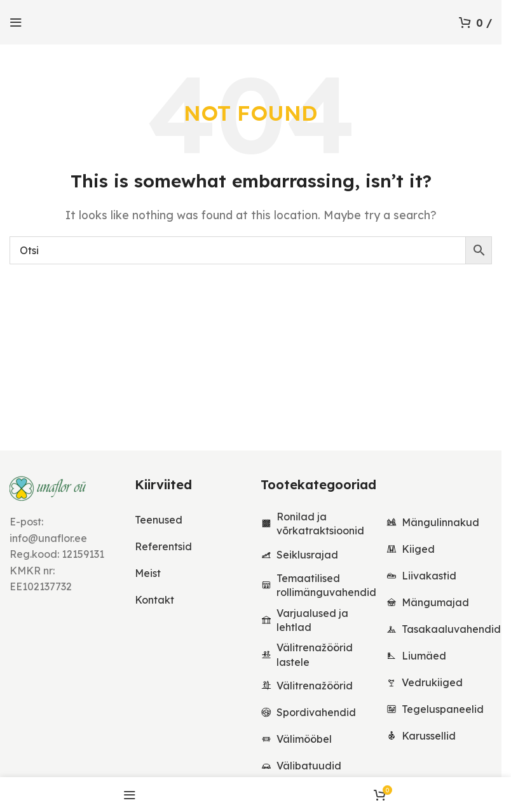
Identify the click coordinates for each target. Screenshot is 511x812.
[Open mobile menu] (16, 22)
